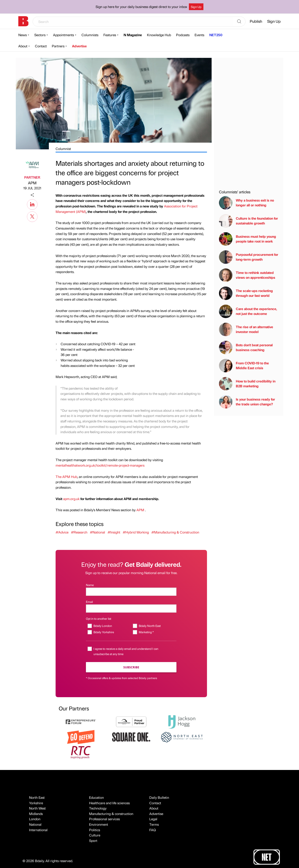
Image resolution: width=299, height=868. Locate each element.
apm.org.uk (71, 499)
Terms (154, 824)
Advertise (79, 46)
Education (96, 797)
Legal (153, 819)
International (38, 830)
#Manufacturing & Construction (175, 532)
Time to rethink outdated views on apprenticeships (247, 275)
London (35, 819)
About (23, 46)
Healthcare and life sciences (109, 803)
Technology (98, 808)
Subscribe (131, 667)
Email (89, 602)
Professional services (104, 819)
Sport (93, 841)
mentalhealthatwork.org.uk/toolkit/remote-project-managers (100, 465)
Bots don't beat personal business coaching (246, 348)
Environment (99, 824)
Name (90, 585)
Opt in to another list (99, 618)
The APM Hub (66, 477)
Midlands (36, 814)
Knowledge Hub (159, 35)
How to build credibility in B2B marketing (247, 384)
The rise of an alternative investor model (246, 329)
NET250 (216, 35)
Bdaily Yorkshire (104, 632)
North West (37, 808)
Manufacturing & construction (111, 814)
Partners (58, 46)
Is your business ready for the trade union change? (247, 402)
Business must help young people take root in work (248, 239)
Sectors (40, 35)
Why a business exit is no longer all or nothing (246, 203)
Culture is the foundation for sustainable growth (248, 221)
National (35, 824)
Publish (256, 21)
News (23, 35)
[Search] (239, 22)
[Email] (131, 609)
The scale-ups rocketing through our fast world (246, 293)
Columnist (63, 149)
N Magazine (133, 35)
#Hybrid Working (136, 532)
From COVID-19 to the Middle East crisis (244, 366)
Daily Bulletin (159, 797)
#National (97, 532)
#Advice (62, 532)
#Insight (114, 532)
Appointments (63, 35)
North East (37, 797)
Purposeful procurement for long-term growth (249, 257)
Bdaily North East (150, 626)
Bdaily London (103, 626)
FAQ (153, 830)
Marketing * (146, 632)
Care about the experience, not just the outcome (248, 311)
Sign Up (196, 7)
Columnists (90, 35)
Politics (95, 830)
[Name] (131, 592)
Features (110, 35)
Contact (41, 46)
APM (32, 183)
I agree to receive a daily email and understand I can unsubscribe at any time (126, 651)
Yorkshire (36, 803)
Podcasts (183, 35)
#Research (79, 532)
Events (199, 35)
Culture (95, 835)
